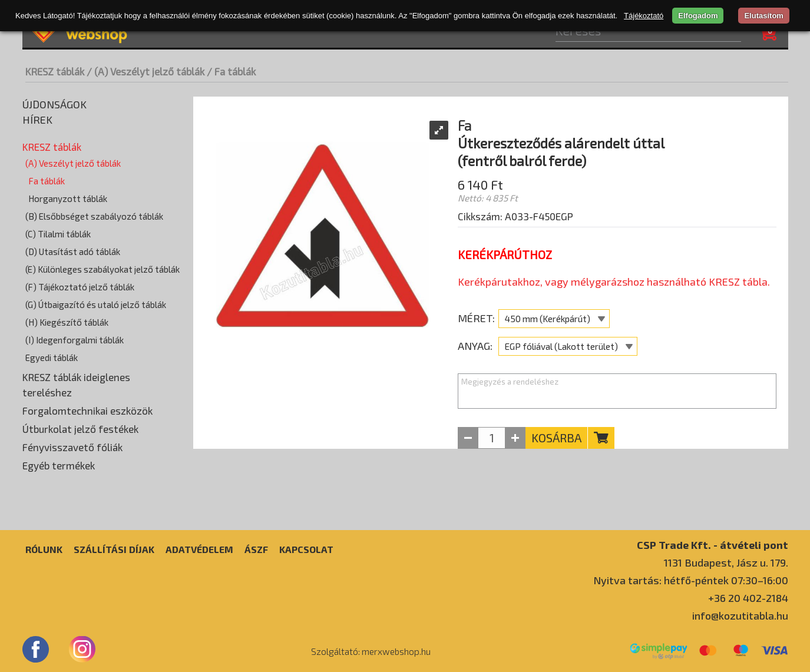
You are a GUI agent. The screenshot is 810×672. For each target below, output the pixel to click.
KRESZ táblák (55, 71)
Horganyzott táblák (68, 198)
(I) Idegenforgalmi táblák (75, 340)
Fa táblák (47, 181)
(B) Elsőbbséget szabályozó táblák (94, 216)
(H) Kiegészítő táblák (67, 322)
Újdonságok (54, 104)
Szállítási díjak (114, 549)
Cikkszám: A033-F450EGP (515, 216)
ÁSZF (256, 549)
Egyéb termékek (59, 465)
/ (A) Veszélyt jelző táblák (146, 71)
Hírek (37, 120)
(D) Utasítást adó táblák (73, 251)
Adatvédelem (199, 549)
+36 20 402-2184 (748, 598)
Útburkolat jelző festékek (80, 429)
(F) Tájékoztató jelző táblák (80, 287)
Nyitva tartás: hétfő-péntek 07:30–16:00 (691, 580)
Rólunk (44, 549)
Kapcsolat (306, 549)
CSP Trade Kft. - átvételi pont (713, 544)
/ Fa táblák (231, 71)
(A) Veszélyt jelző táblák (73, 163)
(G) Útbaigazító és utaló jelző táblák (96, 304)
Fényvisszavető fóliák (72, 447)
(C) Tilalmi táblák (58, 234)
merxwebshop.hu (396, 651)
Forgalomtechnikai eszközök (87, 411)
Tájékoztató (644, 16)
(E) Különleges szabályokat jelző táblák (103, 269)
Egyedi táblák (52, 357)
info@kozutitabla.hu (740, 615)
